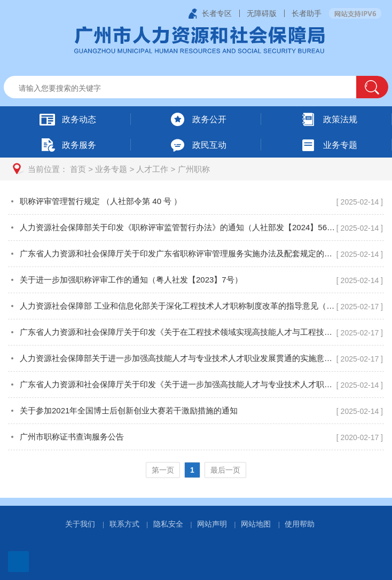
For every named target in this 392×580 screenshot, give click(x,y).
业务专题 (111, 169)
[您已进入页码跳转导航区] (196, 470)
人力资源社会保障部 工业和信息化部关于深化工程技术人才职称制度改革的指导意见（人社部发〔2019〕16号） (178, 306)
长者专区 (217, 13)
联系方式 (124, 524)
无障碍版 (262, 13)
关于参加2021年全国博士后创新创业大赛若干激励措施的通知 (129, 410)
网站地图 (256, 524)
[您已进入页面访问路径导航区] (196, 169)
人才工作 (152, 169)
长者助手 (307, 13)
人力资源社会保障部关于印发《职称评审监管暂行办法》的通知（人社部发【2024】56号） (178, 227)
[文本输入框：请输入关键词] (189, 88)
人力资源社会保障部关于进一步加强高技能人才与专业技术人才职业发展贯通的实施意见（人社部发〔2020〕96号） (178, 358)
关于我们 (80, 524)
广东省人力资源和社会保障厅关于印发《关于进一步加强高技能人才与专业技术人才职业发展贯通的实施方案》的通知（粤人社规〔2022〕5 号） (178, 384)
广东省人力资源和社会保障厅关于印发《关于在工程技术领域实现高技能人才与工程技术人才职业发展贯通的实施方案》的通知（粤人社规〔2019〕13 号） (178, 332)
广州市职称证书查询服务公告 (72, 437)
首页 (78, 169)
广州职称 (194, 169)
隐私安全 (168, 524)
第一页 (163, 470)
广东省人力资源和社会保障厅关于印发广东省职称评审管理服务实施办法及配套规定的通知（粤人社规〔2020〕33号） (178, 253)
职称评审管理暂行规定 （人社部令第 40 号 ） (101, 201)
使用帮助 (300, 524)
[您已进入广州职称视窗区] (196, 339)
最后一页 (225, 470)
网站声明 (212, 524)
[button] (372, 87)
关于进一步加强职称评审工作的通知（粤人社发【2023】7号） (131, 280)
